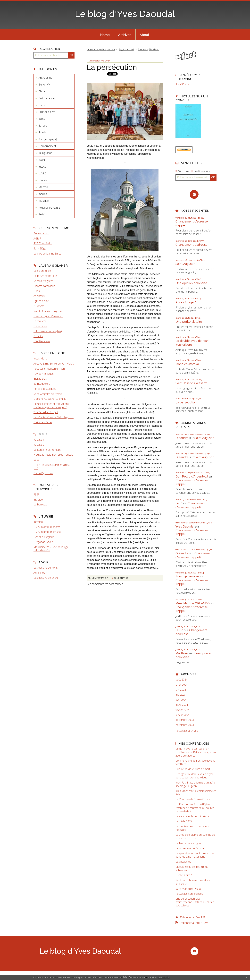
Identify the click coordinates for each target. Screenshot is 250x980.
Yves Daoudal (185, 526)
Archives (125, 35)
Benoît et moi (41, 233)
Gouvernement (47, 146)
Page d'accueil (126, 49)
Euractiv (38, 336)
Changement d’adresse (192, 245)
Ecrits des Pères (43, 422)
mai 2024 (181, 695)
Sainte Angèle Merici (149, 49)
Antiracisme (45, 78)
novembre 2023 (185, 725)
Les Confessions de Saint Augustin (54, 417)
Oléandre (182, 438)
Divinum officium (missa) (47, 532)
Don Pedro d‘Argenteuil (192, 476)
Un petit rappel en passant (101, 49)
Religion (43, 214)
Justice (42, 167)
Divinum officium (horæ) (47, 527)
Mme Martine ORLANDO (193, 603)
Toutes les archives (187, 731)
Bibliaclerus (40, 379)
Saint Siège (40, 248)
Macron (43, 187)
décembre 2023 (185, 720)
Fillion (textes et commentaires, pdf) (51, 466)
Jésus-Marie (40, 358)
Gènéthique (40, 326)
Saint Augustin (185, 264)
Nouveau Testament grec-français (53, 455)
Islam (42, 160)
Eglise (42, 119)
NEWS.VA (39, 306)
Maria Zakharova (187, 364)
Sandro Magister (43, 281)
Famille (43, 132)
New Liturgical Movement (48, 316)
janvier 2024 (183, 715)
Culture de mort (48, 98)
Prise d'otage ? (186, 302)
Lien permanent (98, 578)
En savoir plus (163, 977)
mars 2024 (182, 705)
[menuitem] (105, 34)
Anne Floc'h (40, 573)
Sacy (36, 460)
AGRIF (37, 239)
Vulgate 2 (39, 445)
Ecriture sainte (47, 112)
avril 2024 (181, 700)
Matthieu (182, 653)
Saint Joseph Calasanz (191, 383)
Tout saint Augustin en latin (49, 369)
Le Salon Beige (42, 271)
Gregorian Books (43, 542)
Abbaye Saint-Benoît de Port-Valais (54, 364)
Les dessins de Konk (45, 568)
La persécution (112, 67)
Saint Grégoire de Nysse (48, 394)
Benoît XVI (45, 85)
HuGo (179, 630)
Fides (37, 291)
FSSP (37, 494)
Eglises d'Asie (41, 301)
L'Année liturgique (44, 537)
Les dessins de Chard (46, 578)
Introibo (38, 500)
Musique (44, 201)
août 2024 (181, 680)
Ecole (42, 105)
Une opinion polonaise (191, 283)
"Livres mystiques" (44, 374)
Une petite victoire (189, 322)
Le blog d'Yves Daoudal (125, 14)
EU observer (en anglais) (48, 331)
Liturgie (43, 180)
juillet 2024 (182, 685)
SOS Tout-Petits (43, 243)
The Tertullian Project (46, 412)
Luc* (179, 503)
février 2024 (182, 710)
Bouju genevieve (187, 576)
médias (43, 194)
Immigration (45, 153)
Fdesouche (40, 321)
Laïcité (42, 173)
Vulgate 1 (39, 440)
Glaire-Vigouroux (43, 473)
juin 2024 (181, 690)
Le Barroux (40, 504)
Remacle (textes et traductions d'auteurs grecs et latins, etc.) (51, 405)
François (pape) (48, 139)
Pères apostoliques (45, 389)
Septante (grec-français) (47, 450)
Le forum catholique (45, 276)
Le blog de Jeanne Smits (47, 254)
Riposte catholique (44, 286)
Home (105, 35)
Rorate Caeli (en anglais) (48, 311)
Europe (43, 126)
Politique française (49, 208)
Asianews (39, 296)
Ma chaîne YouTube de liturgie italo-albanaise (51, 549)
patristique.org (42, 384)
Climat (42, 91)
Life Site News (42, 341)
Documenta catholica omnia (50, 399)
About (145, 35)
